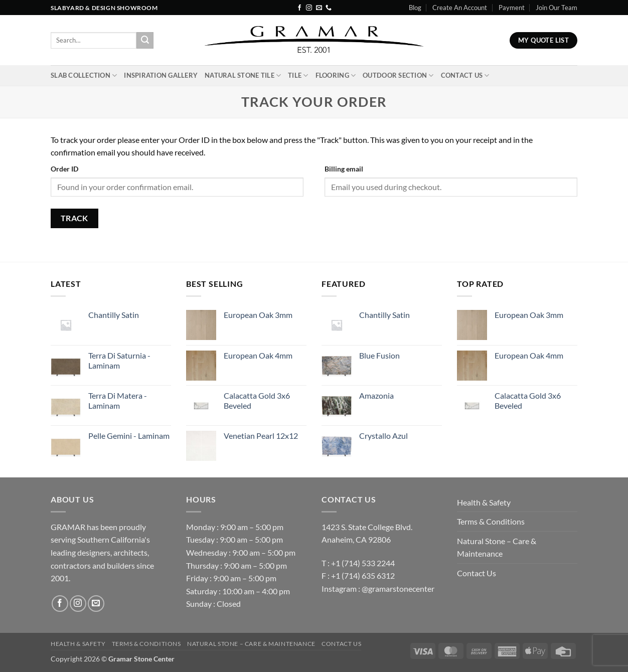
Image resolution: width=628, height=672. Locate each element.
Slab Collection (84, 75)
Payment (512, 8)
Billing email (344, 169)
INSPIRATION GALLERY (161, 75)
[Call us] (329, 8)
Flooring (336, 75)
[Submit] (145, 41)
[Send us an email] (319, 8)
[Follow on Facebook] (299, 8)
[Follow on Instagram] (309, 8)
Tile (298, 75)
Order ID (64, 169)
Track (74, 218)
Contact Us (465, 75)
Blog (415, 8)
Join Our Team (557, 8)
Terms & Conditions (491, 521)
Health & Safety (484, 502)
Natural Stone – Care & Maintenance (497, 547)
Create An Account (460, 8)
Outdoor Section (398, 75)
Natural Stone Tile (243, 75)
